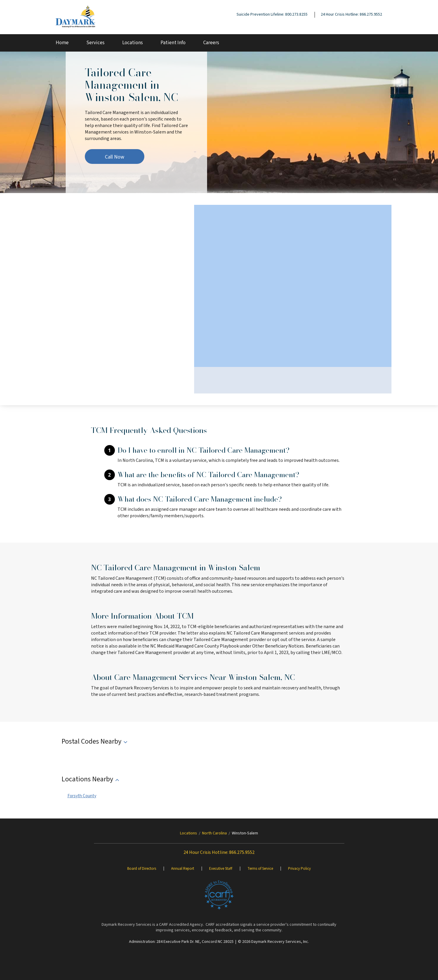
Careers (211, 43)
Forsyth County (82, 796)
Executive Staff (221, 869)
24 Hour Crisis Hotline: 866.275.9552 (351, 14)
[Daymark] (75, 17)
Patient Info (173, 43)
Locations (133, 43)
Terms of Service (260, 869)
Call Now (115, 157)
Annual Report (183, 869)
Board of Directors (142, 869)
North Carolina (214, 833)
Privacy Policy (299, 869)
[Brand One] (219, 895)
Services (95, 43)
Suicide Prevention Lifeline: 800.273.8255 (272, 14)
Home (62, 43)
